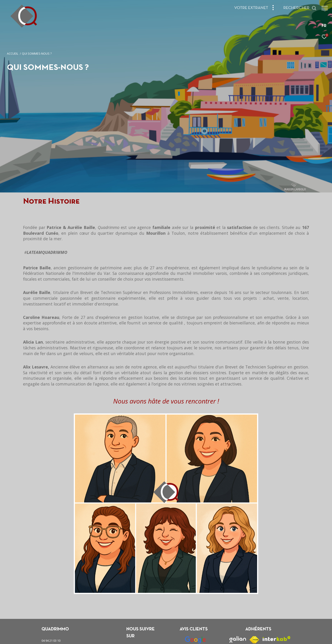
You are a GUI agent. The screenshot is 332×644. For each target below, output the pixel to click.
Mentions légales (157, 637)
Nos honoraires (119, 637)
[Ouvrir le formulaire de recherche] (298, 8)
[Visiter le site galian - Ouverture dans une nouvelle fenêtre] (238, 591)
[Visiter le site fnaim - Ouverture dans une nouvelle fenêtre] (254, 591)
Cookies (220, 637)
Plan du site (138, 637)
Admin (174, 637)
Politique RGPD (203, 637)
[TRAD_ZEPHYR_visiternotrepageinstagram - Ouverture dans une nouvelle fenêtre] (144, 601)
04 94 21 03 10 (51, 592)
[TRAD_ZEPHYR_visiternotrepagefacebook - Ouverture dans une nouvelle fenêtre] (131, 601)
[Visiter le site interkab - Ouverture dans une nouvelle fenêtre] (277, 590)
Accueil (13, 54)
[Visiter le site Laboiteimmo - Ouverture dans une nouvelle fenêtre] (269, 635)
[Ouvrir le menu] (325, 8)
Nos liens (186, 637)
